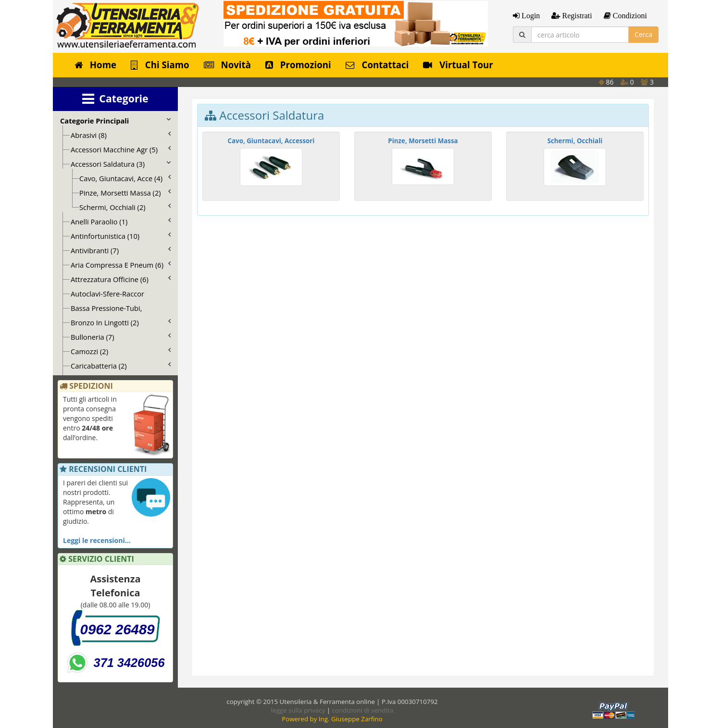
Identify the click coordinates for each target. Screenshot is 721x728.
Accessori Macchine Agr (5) (121, 149)
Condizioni (629, 15)
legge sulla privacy (298, 710)
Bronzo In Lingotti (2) (121, 322)
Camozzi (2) (121, 351)
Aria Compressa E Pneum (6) (121, 265)
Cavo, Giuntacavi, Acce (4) (125, 178)
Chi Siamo (160, 65)
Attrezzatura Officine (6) (121, 279)
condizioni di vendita (363, 710)
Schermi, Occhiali (575, 141)
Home (95, 65)
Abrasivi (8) (121, 135)
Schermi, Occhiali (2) (125, 207)
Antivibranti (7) (121, 250)
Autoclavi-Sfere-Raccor (107, 294)
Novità (227, 65)
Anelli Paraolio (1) (121, 222)
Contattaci (377, 65)
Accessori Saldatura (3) (121, 164)
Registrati (576, 15)
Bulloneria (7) (121, 337)
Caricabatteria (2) (121, 366)
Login (530, 15)
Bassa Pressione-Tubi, (106, 308)
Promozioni (298, 65)
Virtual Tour (458, 65)
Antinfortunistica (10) (121, 236)
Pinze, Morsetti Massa (423, 141)
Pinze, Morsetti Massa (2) (125, 193)
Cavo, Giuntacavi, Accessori (271, 141)
